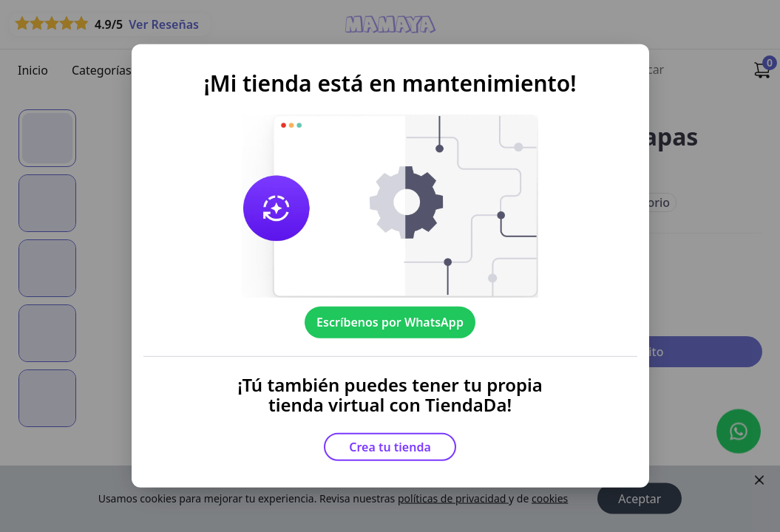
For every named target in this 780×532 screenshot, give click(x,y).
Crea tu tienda (390, 447)
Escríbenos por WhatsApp (390, 322)
